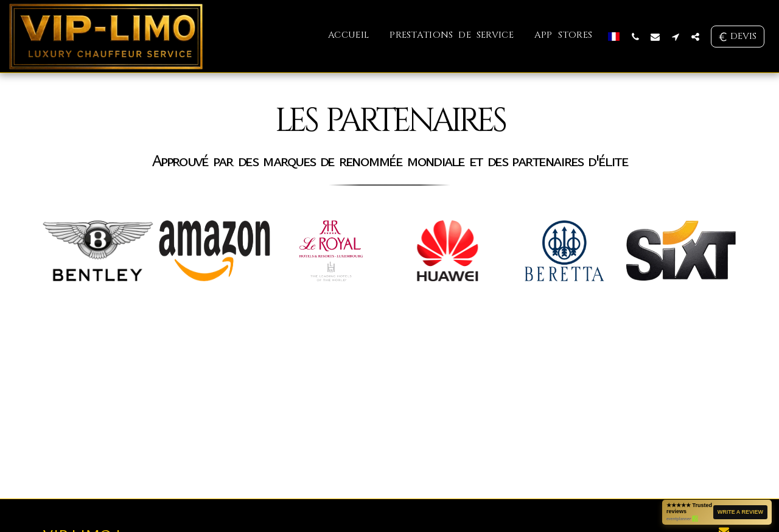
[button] (635, 37)
